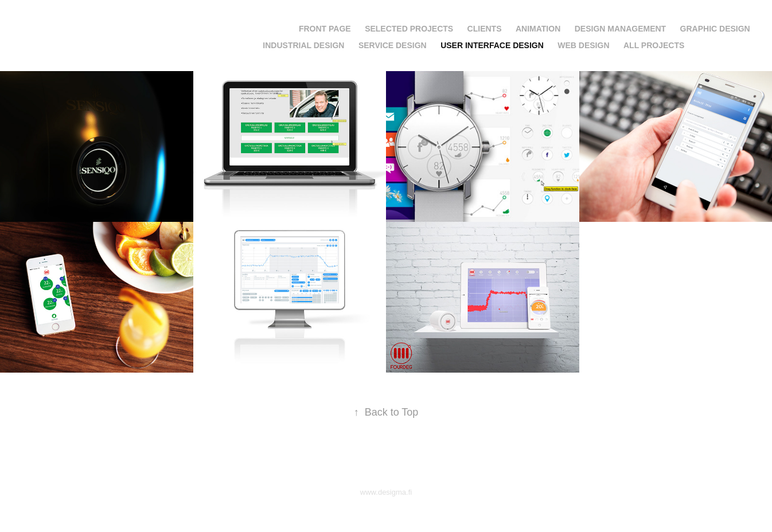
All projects (654, 45)
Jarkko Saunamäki (81, 27)
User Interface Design (492, 45)
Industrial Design (303, 45)
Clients (485, 29)
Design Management (620, 29)
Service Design (393, 45)
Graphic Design (715, 29)
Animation (538, 29)
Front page (325, 29)
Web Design (583, 45)
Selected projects (409, 29)
